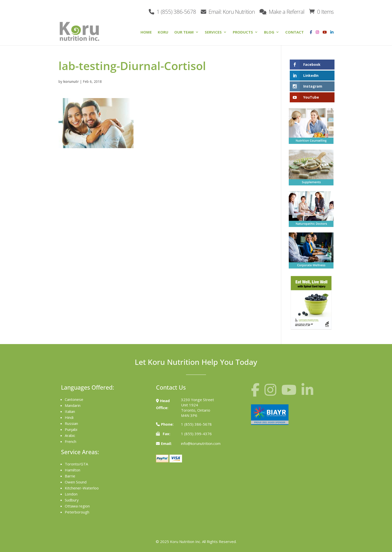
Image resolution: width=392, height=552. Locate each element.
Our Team (184, 32)
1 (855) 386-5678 (172, 11)
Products (243, 32)
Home (146, 32)
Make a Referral (282, 11)
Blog (269, 32)
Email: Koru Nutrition (228, 11)
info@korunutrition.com (201, 443)
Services (213, 32)
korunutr (71, 81)
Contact (294, 32)
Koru (163, 32)
